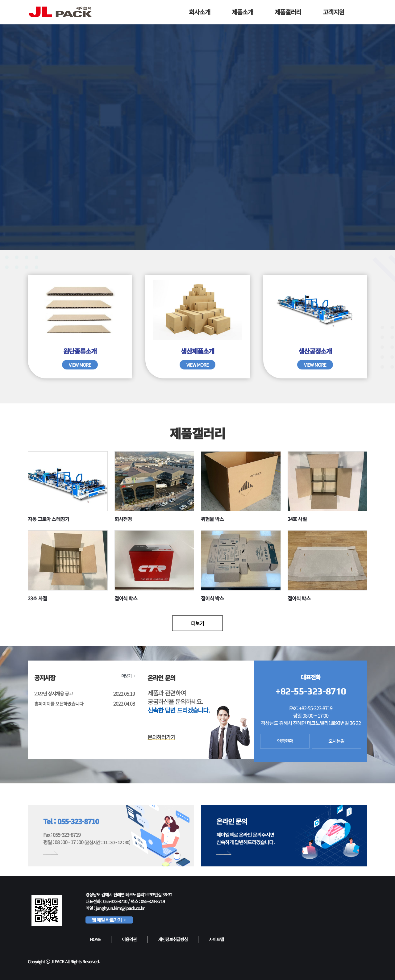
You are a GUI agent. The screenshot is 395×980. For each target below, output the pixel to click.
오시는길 (336, 741)
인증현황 (285, 741)
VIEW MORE (80, 365)
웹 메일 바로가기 (109, 920)
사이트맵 (216, 939)
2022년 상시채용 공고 (54, 693)
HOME (95, 939)
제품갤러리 (288, 12)
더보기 (197, 623)
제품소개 (242, 12)
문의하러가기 (161, 737)
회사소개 (200, 12)
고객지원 (333, 12)
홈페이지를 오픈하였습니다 (59, 704)
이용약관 (129, 939)
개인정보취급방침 (173, 939)
